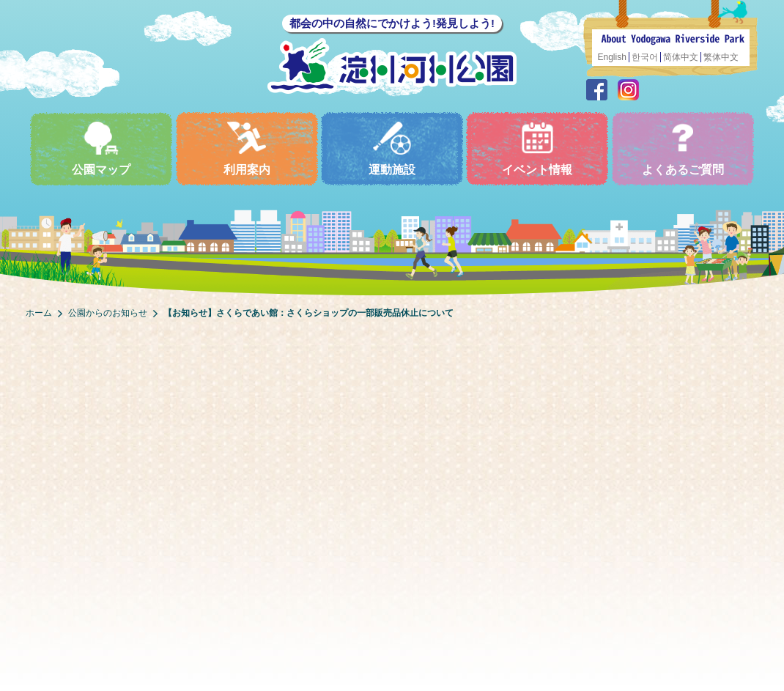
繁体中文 (721, 57)
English (612, 57)
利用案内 (247, 148)
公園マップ (101, 148)
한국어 (645, 57)
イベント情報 (537, 148)
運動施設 (392, 148)
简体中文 (681, 57)
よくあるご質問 (683, 148)
